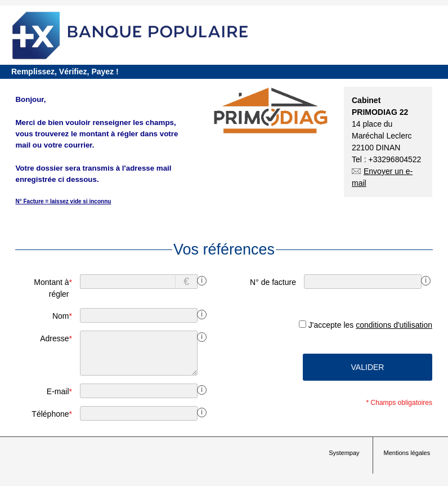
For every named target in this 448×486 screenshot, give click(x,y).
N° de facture (273, 282)
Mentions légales (407, 453)
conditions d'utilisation (394, 325)
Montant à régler (53, 288)
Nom (62, 316)
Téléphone (52, 414)
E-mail (59, 392)
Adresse (56, 339)
